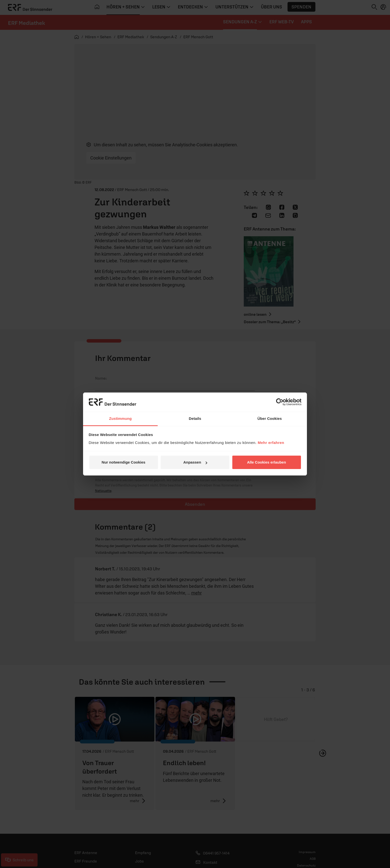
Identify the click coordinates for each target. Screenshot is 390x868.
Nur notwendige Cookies (124, 462)
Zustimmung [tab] (121, 418)
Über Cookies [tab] (270, 418)
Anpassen (195, 462)
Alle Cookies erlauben (267, 462)
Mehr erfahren (271, 443)
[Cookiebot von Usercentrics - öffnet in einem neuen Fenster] (280, 402)
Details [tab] (195, 418)
